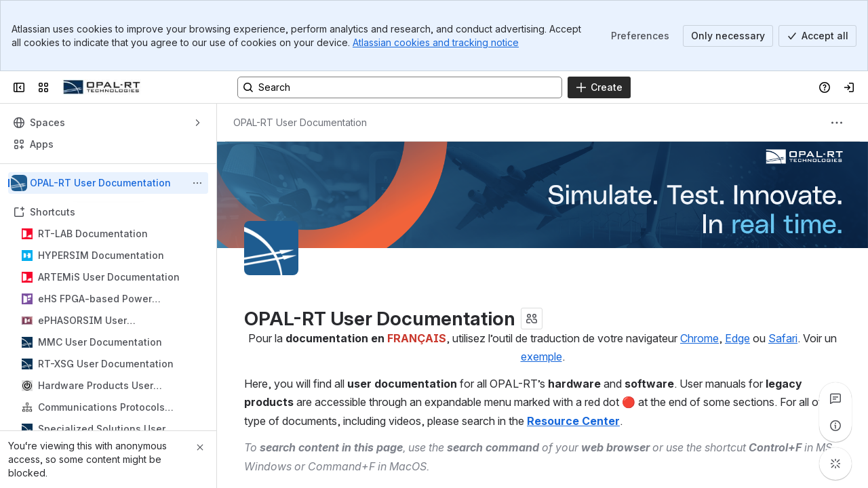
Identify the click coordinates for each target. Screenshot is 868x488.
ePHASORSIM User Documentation (82, 321)
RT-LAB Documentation (93, 233)
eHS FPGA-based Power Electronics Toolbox (95, 299)
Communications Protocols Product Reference (101, 408)
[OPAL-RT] (102, 87)
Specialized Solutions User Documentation (102, 429)
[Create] (599, 87)
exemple (541, 357)
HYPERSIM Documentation (101, 255)
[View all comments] (835, 399)
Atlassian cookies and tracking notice (436, 42)
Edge (737, 338)
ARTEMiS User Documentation (109, 277)
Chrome (699, 338)
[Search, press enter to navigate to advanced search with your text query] (400, 87)
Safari (783, 338)
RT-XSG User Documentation (106, 364)
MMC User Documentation (100, 342)
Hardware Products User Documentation (96, 386)
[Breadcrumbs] (300, 123)
